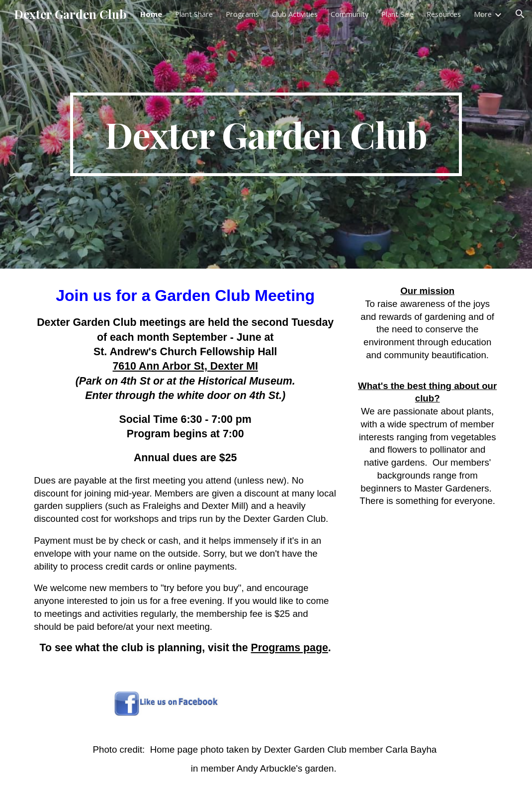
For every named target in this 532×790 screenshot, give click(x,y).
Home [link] (151, 14)
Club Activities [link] (295, 14)
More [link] (483, 14)
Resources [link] (444, 14)
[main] (266, 134)
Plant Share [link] (194, 14)
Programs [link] (242, 14)
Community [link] (350, 14)
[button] (520, 14)
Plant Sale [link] (398, 14)
